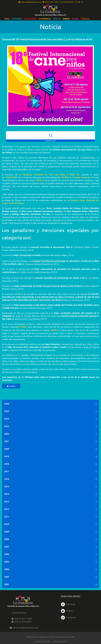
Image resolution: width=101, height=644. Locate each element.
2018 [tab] (7, 464)
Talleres (57, 19)
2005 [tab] (7, 562)
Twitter (67, 611)
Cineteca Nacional (81, 177)
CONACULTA (11, 177)
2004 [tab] (7, 569)
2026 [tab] (7, 404)
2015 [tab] (7, 486)
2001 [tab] (7, 584)
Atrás (11, 386)
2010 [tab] (7, 524)
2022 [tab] (7, 434)
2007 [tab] (7, 547)
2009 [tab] (7, 532)
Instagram (68, 617)
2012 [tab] (7, 509)
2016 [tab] (7, 479)
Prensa (75, 19)
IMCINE (65, 177)
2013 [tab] (7, 501)
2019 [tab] (7, 456)
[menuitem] (7, 18)
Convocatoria (30, 19)
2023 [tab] (7, 426)
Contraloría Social (59, 641)
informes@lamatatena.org (30, 2)
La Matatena (45, 19)
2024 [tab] (7, 419)
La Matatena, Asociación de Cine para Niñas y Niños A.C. (50, 174)
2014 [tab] (7, 494)
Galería (66, 19)
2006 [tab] (7, 554)
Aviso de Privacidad (42, 641)
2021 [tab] (7, 441)
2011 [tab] (7, 516)
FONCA (39, 180)
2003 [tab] (7, 577)
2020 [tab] (7, 449)
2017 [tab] (7, 471)
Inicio (7, 19)
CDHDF (24, 327)
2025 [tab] (7, 411)
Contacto (85, 19)
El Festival (17, 19)
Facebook (68, 604)
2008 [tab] (7, 539)
